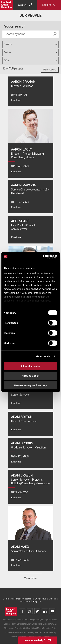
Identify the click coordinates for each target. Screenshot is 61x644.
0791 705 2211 (20, 95)
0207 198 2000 (20, 457)
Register (37, 602)
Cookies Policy (10, 624)
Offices (52, 599)
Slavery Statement (34, 624)
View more (30, 578)
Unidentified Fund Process (16, 632)
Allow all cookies (30, 366)
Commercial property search (17, 599)
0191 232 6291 (20, 492)
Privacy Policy (49, 632)
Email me (16, 100)
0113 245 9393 (20, 167)
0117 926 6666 (20, 560)
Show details (43, 356)
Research (25, 602)
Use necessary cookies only (30, 385)
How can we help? (34, 640)
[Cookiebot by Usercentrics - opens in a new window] (43, 257)
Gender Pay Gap (50, 624)
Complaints (21, 624)
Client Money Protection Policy (44, 628)
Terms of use (52, 620)
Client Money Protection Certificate (17, 628)
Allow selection (30, 376)
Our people (40, 599)
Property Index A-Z (35, 632)
